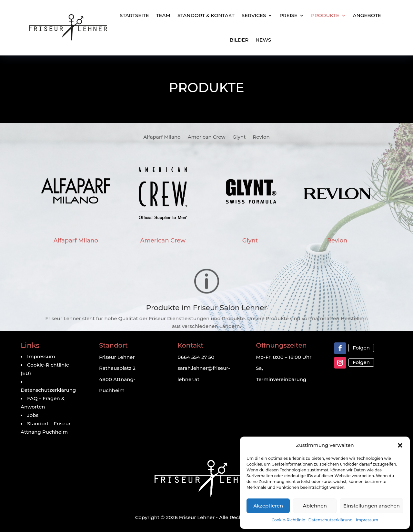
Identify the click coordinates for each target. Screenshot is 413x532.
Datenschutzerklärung (331, 520)
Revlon (261, 137)
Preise (288, 15)
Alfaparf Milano (162, 137)
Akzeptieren (268, 506)
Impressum (367, 520)
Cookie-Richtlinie (288, 520)
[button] (400, 445)
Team (163, 15)
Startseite (134, 15)
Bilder (239, 40)
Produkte (325, 15)
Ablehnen (315, 506)
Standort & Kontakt (206, 15)
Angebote (367, 15)
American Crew (207, 137)
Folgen (361, 348)
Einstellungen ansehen (372, 506)
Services (254, 15)
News (263, 40)
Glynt (239, 137)
